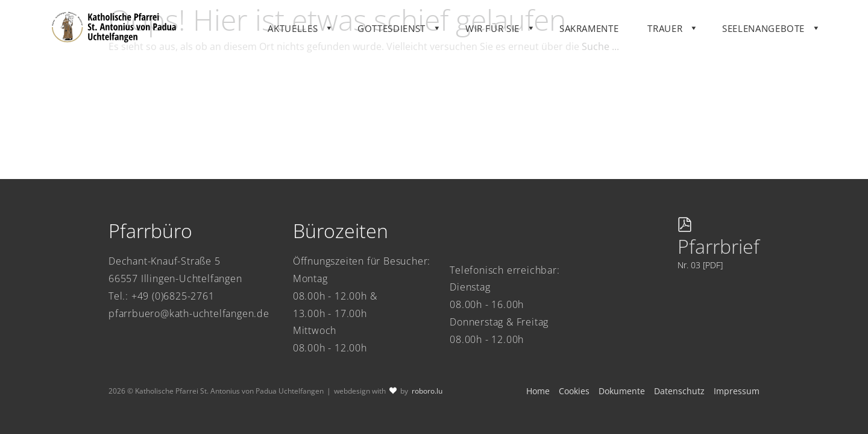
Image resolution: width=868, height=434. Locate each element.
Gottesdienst (414, 33)
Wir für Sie (515, 33)
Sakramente (611, 33)
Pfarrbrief (719, 246)
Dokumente (622, 391)
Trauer (688, 33)
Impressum (737, 391)
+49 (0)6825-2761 (173, 296)
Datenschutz (679, 391)
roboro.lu (427, 391)
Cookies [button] (574, 391)
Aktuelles (316, 33)
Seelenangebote (786, 33)
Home (538, 391)
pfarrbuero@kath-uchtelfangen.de (189, 313)
